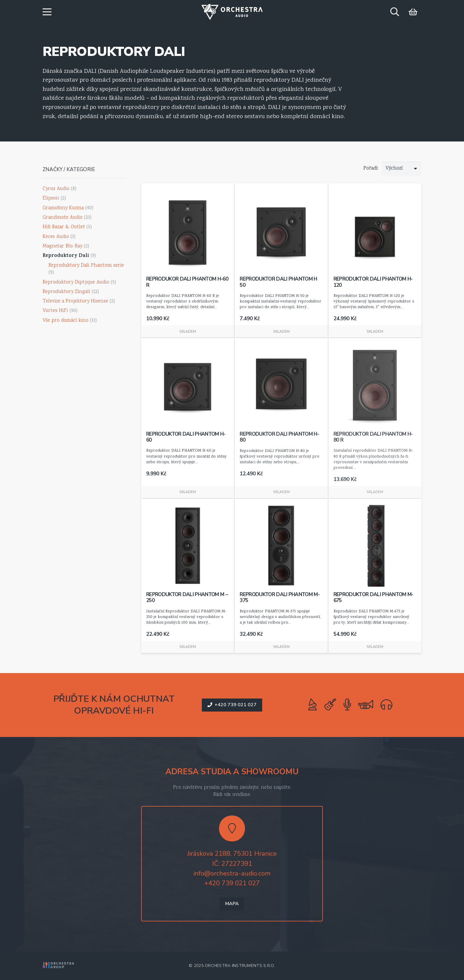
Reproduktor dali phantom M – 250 (187, 597)
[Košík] (413, 12)
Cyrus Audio (56, 189)
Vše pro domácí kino (66, 321)
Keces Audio (56, 237)
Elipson (51, 198)
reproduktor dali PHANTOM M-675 (373, 597)
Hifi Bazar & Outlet (64, 227)
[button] (47, 12)
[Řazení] (402, 169)
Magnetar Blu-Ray (62, 246)
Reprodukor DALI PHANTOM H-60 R (187, 282)
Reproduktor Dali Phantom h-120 (373, 282)
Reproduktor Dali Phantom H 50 (278, 282)
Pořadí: (371, 169)
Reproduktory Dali (66, 256)
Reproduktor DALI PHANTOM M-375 (280, 597)
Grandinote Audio (63, 218)
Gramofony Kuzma (63, 208)
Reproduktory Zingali (66, 292)
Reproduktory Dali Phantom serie (86, 266)
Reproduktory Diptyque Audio (76, 283)
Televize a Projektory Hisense (75, 301)
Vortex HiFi (55, 311)
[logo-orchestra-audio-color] (232, 12)
